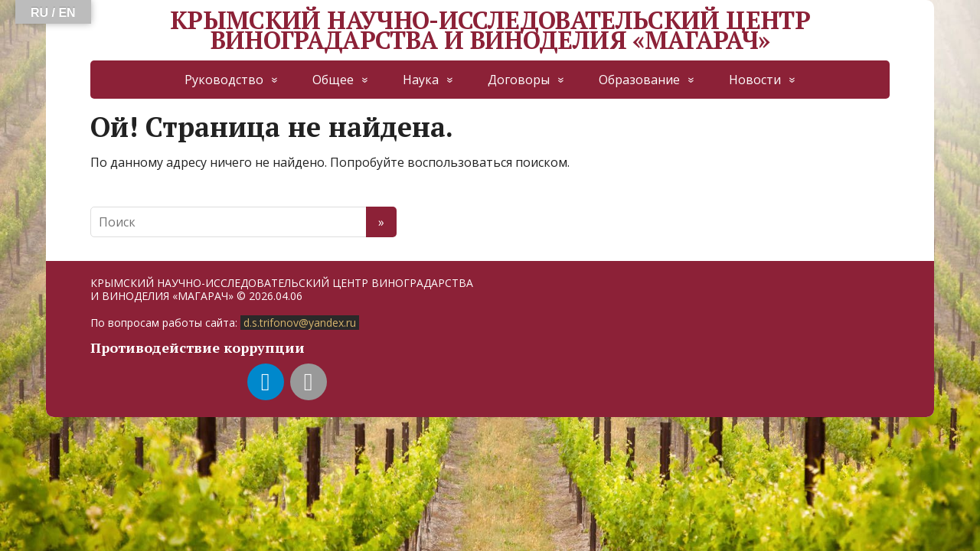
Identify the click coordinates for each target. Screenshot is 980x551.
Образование (639, 80)
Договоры (519, 80)
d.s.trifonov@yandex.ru (300, 323)
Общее (333, 80)
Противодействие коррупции (198, 347)
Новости (755, 80)
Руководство (224, 80)
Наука (421, 80)
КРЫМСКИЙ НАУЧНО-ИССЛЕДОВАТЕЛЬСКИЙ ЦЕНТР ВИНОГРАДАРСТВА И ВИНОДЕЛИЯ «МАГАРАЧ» (490, 30)
